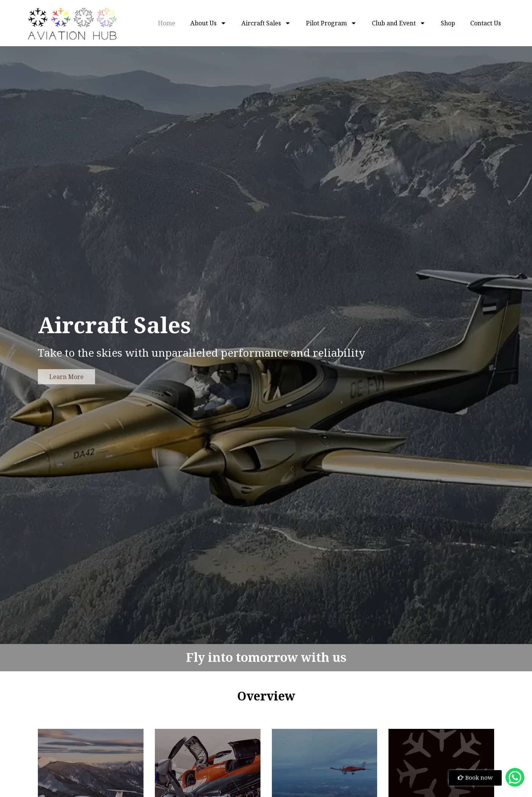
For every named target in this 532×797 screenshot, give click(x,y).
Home (167, 23)
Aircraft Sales (266, 23)
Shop (448, 23)
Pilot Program (331, 23)
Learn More (66, 377)
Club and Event (399, 23)
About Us (208, 23)
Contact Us (486, 23)
